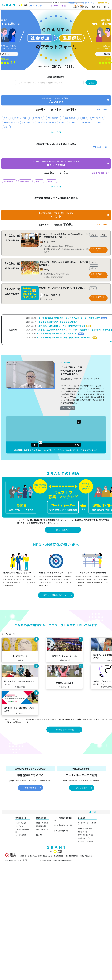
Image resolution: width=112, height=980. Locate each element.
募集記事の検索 (41, 826)
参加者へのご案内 (42, 823)
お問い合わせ (33, 856)
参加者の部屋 (83, 832)
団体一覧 (39, 835)
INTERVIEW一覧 (68, 408)
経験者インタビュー (85, 828)
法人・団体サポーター (86, 841)
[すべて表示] (56, 132)
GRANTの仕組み (21, 823)
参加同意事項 (59, 856)
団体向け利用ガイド (61, 831)
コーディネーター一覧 (22, 831)
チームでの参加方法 (42, 831)
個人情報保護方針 (72, 856)
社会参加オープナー (85, 838)
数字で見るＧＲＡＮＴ (86, 835)
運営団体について (46, 856)
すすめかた (19, 826)
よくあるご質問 (21, 835)
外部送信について (86, 856)
